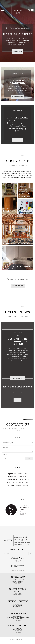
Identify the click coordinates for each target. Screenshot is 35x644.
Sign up (17, 400)
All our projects (18, 286)
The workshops (17, 97)
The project (18, 140)
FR (29, 10)
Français (14, 571)
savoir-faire (18, 51)
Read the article (18, 378)
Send (29, 458)
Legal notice (21, 571)
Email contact (18, 584)
